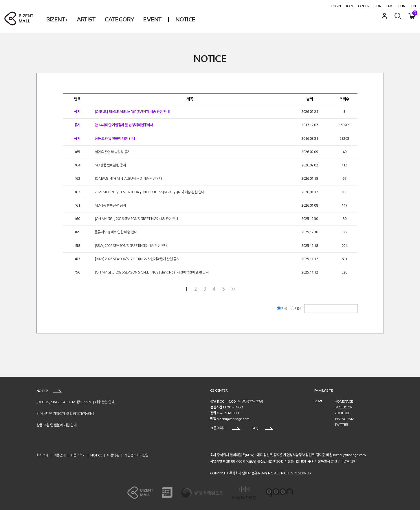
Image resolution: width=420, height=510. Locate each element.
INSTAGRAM (344, 419)
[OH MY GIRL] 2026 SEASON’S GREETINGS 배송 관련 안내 (137, 219)
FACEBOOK (344, 407)
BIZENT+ (57, 19)
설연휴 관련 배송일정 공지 (112, 152)
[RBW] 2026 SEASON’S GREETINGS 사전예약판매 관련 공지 (137, 259)
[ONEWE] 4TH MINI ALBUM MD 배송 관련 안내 (129, 179)
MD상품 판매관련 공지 (110, 165)
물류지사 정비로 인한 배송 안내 (116, 232)
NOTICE (185, 19)
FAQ (262, 428)
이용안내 (60, 455)
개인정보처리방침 (136, 455)
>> (233, 289)
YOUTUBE (342, 413)
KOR (378, 6)
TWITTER (341, 425)
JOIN (349, 6)
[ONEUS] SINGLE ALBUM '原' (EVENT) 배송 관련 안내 (132, 112)
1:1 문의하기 (225, 428)
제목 (282, 309)
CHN (402, 6)
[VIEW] (251, 461)
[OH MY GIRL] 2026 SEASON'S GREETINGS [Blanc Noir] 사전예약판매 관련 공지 (152, 272)
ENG (390, 6)
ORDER (364, 6)
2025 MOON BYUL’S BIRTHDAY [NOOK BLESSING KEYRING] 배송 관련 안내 (150, 192)
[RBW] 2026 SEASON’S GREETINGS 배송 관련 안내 (131, 246)
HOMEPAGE (344, 401)
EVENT (152, 19)
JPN (413, 6)
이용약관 (113, 455)
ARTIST (86, 19)
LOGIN (336, 6)
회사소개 (43, 455)
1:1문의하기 (78, 455)
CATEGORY (119, 19)
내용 (296, 309)
